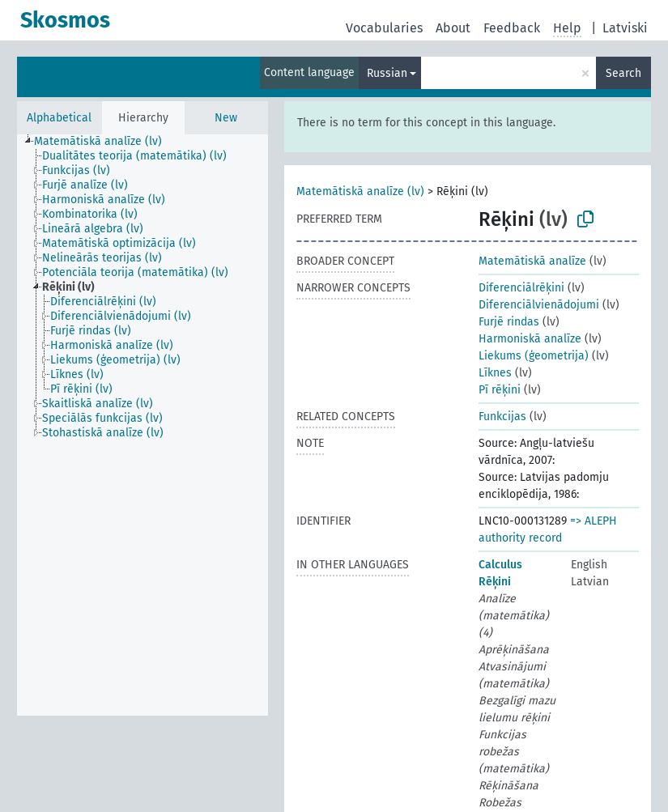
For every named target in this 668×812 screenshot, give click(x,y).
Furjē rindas (509, 322)
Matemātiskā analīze (532, 261)
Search (623, 73)
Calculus (500, 565)
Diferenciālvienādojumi (539, 305)
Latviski (625, 28)
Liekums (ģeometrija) (534, 356)
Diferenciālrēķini (521, 288)
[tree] (143, 425)
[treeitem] (105, 142)
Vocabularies (384, 28)
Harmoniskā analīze (530, 339)
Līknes (495, 373)
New (226, 118)
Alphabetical (59, 118)
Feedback (512, 28)
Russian (387, 73)
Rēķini (495, 582)
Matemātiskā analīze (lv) (360, 191)
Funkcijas (502, 417)
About (453, 28)
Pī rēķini (500, 390)
